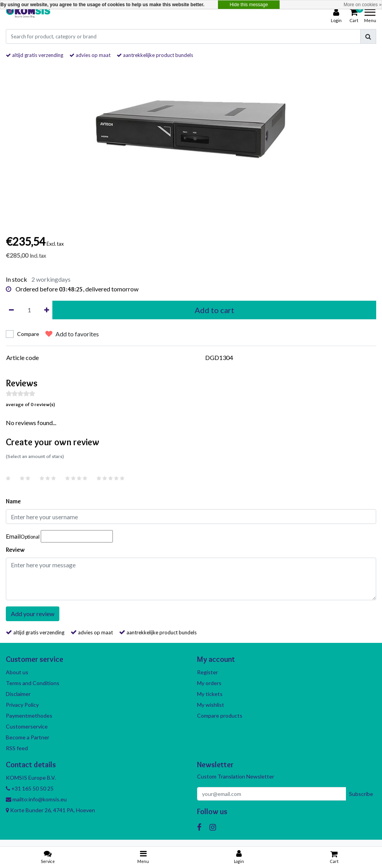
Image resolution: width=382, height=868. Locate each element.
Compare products (220, 716)
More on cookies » (363, 5)
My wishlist (211, 705)
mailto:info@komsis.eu (36, 799)
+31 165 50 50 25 (30, 788)
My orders (209, 683)
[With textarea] (191, 579)
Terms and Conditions (33, 683)
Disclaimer (18, 694)
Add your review (33, 614)
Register (207, 672)
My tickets (210, 694)
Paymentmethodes (29, 716)
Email (23, 536)
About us (17, 672)
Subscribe (361, 794)
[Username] (191, 517)
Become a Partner (28, 737)
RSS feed (17, 748)
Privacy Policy (22, 705)
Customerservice (27, 726)
